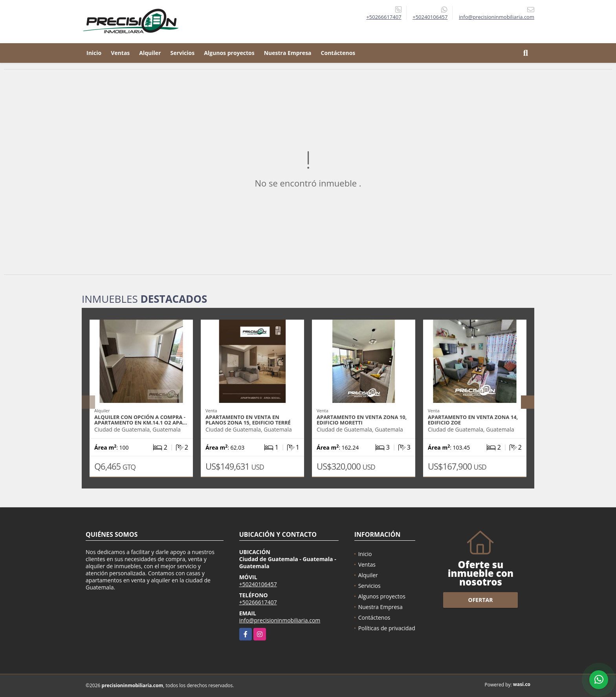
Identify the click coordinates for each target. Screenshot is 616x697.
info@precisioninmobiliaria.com (280, 620)
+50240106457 (430, 17)
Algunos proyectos (229, 53)
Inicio (94, 53)
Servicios (183, 53)
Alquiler (150, 53)
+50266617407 (384, 17)
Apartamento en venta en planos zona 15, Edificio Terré (248, 420)
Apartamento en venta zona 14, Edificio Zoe (473, 420)
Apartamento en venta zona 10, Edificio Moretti (362, 420)
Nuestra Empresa (288, 53)
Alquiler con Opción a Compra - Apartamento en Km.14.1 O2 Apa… (141, 420)
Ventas (120, 53)
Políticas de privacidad (387, 628)
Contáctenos (338, 53)
